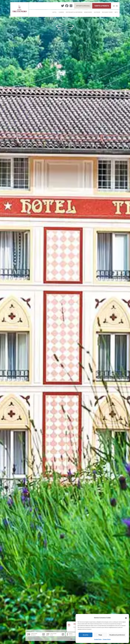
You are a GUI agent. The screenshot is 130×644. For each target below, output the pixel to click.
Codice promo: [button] (75, 639)
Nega (100, 635)
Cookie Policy (98, 639)
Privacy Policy (107, 639)
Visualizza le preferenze (117, 635)
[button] (126, 618)
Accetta (85, 635)
